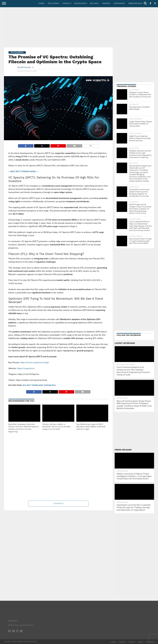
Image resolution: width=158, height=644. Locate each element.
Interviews (119, 3)
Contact (123, 642)
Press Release (135, 3)
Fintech (66, 3)
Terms (140, 642)
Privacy (132, 642)
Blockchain (80, 3)
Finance (106, 3)
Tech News (53, 3)
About (114, 642)
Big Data (94, 3)
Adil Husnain (25, 67)
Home (41, 3)
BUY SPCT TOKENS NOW (33, 385)
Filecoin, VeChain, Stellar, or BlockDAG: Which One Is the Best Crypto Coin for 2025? (56, 427)
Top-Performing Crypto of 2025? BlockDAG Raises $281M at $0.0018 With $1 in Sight (91, 427)
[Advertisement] (79, 27)
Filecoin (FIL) (50, 385)
